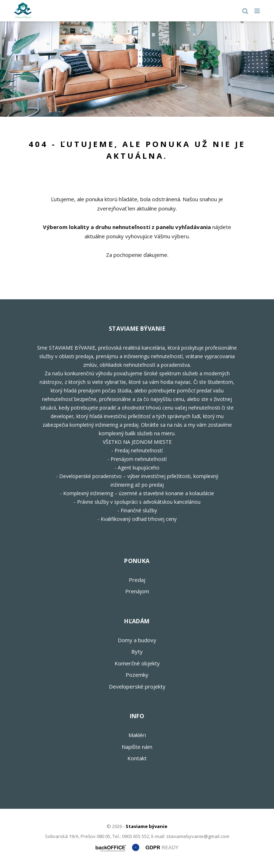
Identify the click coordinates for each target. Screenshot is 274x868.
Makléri (137, 735)
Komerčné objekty (137, 663)
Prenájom (137, 591)
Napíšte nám (137, 747)
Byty (137, 651)
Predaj (137, 580)
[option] (137, 69)
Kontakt (137, 758)
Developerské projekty (137, 686)
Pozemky (137, 675)
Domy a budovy (137, 640)
